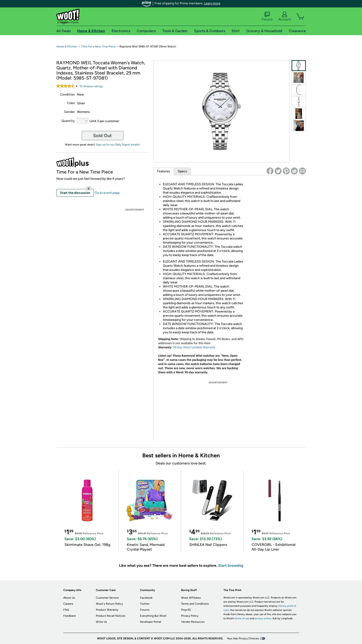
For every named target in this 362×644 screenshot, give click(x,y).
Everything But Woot (153, 616)
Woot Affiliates (191, 598)
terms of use (242, 618)
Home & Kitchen (67, 46)
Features (164, 171)
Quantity (68, 121)
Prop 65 (186, 610)
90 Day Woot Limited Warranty (194, 347)
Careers (68, 604)
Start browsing (231, 565)
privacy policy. (263, 618)
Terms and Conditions (195, 604)
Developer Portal (151, 622)
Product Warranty (107, 610)
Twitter (145, 604)
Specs (183, 171)
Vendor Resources (193, 622)
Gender (69, 112)
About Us (69, 598)
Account (285, 16)
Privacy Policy (190, 616)
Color (71, 103)
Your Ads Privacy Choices (243, 638)
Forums (267, 16)
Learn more (212, 3)
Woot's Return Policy (109, 604)
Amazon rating (91, 86)
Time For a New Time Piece (98, 46)
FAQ (66, 610)
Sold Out (102, 136)
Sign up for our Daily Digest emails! (118, 145)
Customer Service (107, 598)
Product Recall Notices (111, 616)
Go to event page (107, 193)
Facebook (146, 598)
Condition (67, 94)
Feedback (70, 616)
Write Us (101, 622)
